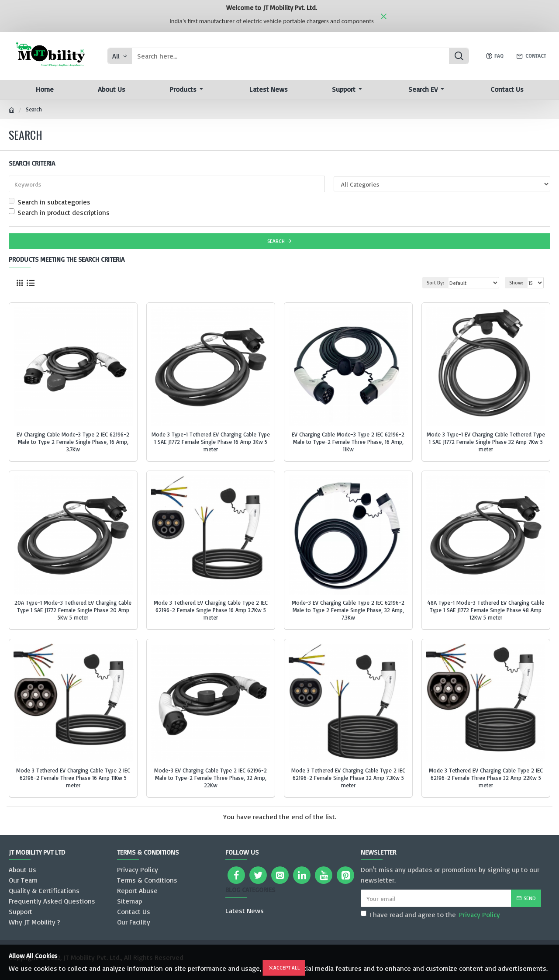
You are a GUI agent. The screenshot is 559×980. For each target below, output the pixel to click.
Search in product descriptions (59, 212)
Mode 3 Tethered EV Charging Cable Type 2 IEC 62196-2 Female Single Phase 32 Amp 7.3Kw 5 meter (348, 778)
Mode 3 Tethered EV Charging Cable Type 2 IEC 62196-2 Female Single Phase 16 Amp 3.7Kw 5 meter (211, 610)
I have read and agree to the (431, 914)
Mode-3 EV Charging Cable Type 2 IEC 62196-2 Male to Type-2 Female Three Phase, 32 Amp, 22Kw (210, 778)
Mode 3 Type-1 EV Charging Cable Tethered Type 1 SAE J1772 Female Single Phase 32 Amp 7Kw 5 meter (486, 442)
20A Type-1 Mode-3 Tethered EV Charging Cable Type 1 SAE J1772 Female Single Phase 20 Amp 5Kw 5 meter (73, 610)
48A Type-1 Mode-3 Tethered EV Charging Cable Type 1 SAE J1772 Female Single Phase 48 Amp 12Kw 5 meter (486, 610)
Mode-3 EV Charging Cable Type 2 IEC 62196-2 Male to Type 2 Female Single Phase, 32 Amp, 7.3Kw (348, 610)
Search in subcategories (50, 202)
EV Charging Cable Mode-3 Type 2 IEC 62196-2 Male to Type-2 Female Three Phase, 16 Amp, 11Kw (348, 442)
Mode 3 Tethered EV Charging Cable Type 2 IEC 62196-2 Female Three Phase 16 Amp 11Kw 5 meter (73, 778)
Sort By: (435, 282)
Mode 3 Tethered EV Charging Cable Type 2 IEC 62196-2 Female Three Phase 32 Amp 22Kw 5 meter (486, 778)
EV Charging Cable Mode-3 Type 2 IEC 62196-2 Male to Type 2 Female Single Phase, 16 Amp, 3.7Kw (73, 442)
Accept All (287, 968)
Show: (516, 282)
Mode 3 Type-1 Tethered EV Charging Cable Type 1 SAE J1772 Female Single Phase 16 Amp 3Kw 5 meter (211, 442)
